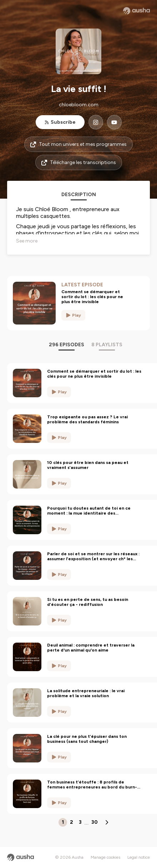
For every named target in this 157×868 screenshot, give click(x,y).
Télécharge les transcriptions (79, 162)
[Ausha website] (136, 11)
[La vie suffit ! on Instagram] (96, 122)
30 (95, 822)
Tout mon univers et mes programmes (78, 144)
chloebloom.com (79, 105)
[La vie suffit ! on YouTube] (114, 122)
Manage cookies (105, 857)
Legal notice (139, 857)
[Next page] (107, 822)
